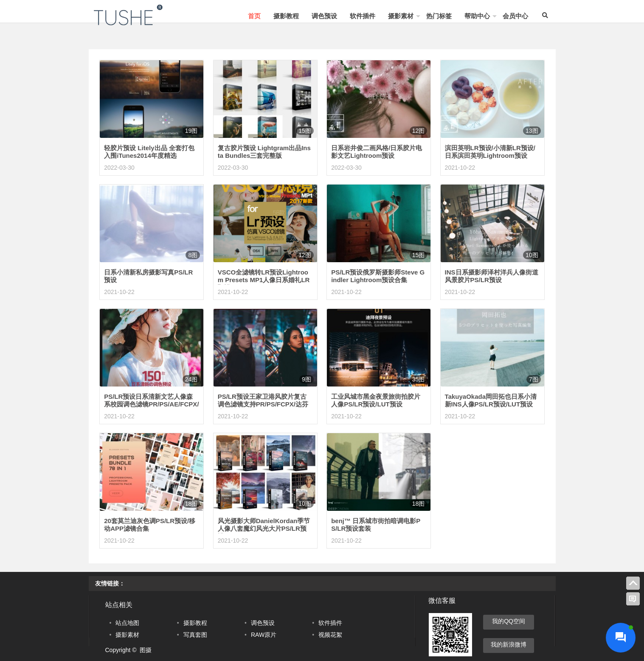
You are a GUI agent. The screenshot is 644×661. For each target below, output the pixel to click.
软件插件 (363, 16)
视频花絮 (330, 635)
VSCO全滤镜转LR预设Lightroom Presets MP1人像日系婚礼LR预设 (264, 280)
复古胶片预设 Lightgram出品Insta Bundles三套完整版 (264, 152)
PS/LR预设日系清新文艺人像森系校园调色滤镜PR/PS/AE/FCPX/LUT (151, 404)
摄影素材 (401, 16)
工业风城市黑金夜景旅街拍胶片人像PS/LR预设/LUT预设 (376, 400)
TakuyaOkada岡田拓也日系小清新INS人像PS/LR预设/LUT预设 (491, 400)
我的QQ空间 (509, 621)
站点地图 (127, 623)
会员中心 (515, 16)
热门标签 (439, 16)
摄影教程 (286, 16)
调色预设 (324, 16)
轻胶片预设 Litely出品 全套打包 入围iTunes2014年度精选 (149, 152)
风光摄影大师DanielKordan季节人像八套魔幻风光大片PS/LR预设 (264, 528)
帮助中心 (477, 16)
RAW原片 (264, 635)
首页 (254, 16)
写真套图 (195, 635)
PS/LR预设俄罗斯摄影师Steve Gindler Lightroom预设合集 (378, 276)
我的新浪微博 (509, 644)
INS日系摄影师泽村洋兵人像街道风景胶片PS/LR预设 (492, 276)
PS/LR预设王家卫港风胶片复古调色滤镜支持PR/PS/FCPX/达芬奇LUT (263, 404)
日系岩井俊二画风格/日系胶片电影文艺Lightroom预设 (377, 152)
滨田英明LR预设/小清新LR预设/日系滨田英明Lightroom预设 (490, 152)
